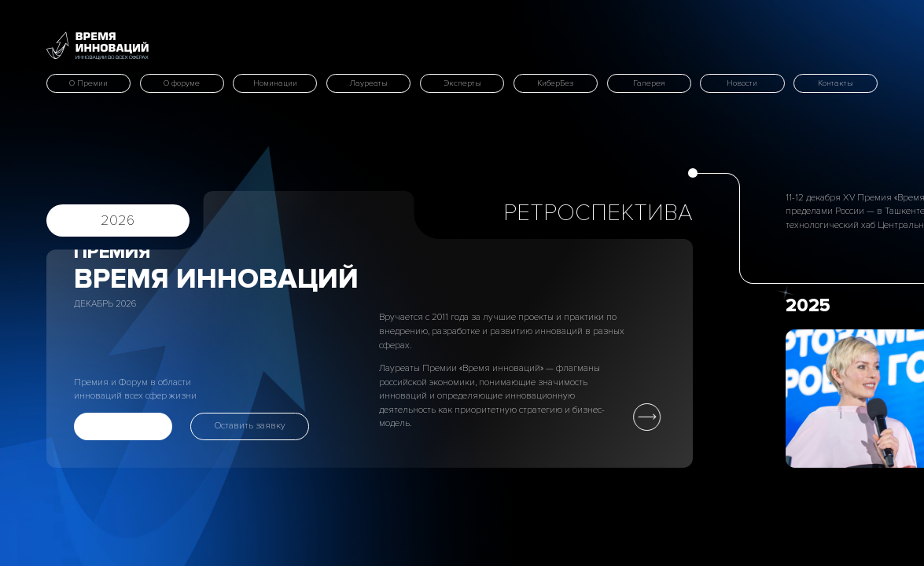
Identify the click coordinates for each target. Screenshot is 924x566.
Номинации (275, 83)
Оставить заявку (250, 426)
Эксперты (462, 83)
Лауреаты (368, 83)
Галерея (649, 83)
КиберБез (555, 83)
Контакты (836, 83)
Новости (742, 83)
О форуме (182, 83)
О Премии (88, 83)
